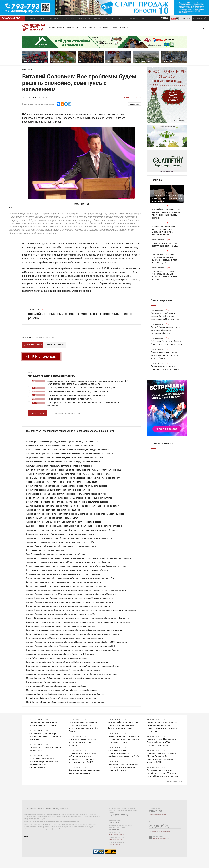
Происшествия (85, 18)
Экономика (54, 18)
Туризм (119, 18)
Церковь (61, 28)
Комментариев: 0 (34, 345)
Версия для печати (56, 345)
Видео (144, 18)
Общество (42, 18)
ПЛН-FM (185, 18)
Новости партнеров (162, 443)
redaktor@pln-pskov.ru (116, 835)
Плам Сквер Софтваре (161, 838)
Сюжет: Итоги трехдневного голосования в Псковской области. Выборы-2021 (70, 431)
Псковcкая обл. (11, 18)
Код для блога (135, 104)
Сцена (68, 28)
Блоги (99, 28)
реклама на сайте (200, 18)
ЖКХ (111, 18)
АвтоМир (52, 28)
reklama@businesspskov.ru (158, 814)
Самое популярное (161, 300)
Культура (65, 18)
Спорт (74, 18)
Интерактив (77, 28)
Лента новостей (174, 782)
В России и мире (132, 18)
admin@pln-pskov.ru (115, 840)
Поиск (206, 27)
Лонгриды (113, 28)
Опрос (105, 28)
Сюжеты (92, 28)
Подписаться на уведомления (159, 832)
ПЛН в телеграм (41, 357)
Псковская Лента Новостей (45, 337)
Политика (31, 18)
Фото (85, 28)
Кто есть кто (123, 28)
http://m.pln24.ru (114, 845)
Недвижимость (101, 18)
